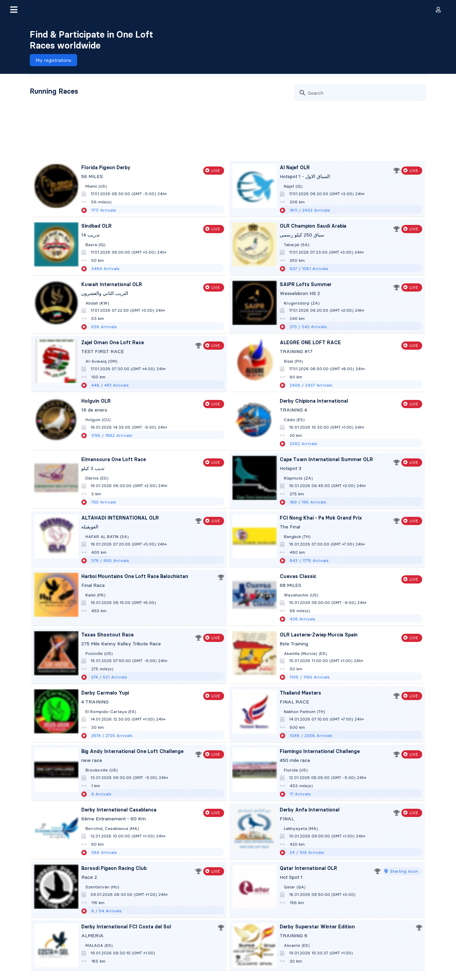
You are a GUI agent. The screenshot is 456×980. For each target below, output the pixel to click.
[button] (14, 10)
